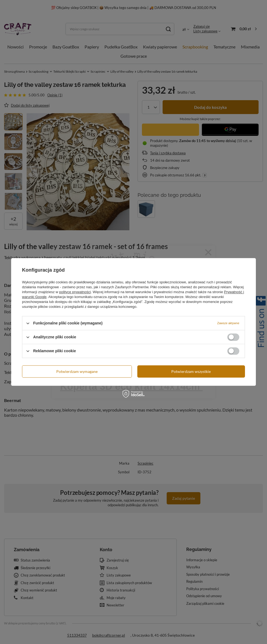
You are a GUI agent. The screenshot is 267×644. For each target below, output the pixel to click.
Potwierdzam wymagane (77, 371)
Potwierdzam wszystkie (191, 371)
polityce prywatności (75, 292)
